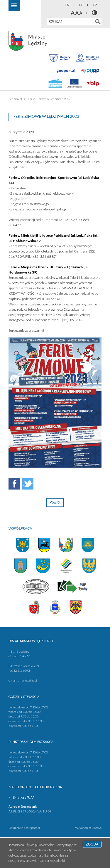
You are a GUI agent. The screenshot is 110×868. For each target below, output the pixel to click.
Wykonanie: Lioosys (88, 828)
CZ (95, 5)
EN (67, 5)
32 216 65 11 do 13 (26, 666)
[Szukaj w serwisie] (98, 22)
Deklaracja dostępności (24, 828)
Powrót (55, 502)
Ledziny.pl (15, 99)
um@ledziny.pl (27, 680)
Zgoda (92, 844)
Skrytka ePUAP (24, 798)
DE (81, 5)
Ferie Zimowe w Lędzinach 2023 (49, 99)
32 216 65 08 (22, 670)
